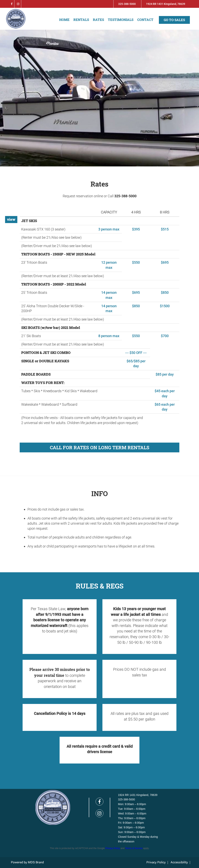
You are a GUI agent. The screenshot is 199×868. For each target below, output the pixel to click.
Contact (145, 20)
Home (64, 20)
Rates (98, 20)
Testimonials (121, 20)
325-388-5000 (127, 4)
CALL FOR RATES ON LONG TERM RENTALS (100, 447)
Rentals (81, 20)
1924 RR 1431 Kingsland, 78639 (166, 4)
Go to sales (174, 20)
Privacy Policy (113, 848)
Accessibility (179, 863)
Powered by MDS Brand (27, 863)
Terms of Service (134, 848)
